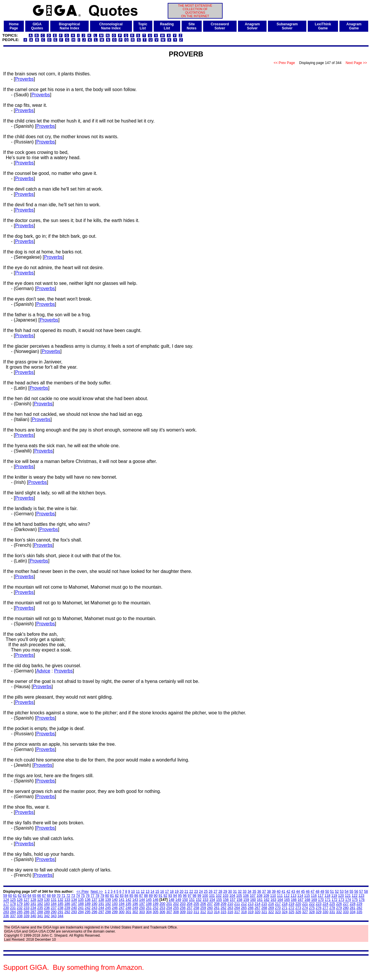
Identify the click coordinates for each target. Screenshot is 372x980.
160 (253, 900)
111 (280, 896)
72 (68, 896)
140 (115, 900)
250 (142, 908)
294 (81, 912)
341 (40, 916)
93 (170, 896)
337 (13, 916)
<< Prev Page (284, 63)
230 (6, 908)
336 (6, 916)
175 (355, 900)
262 (223, 908)
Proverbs (24, 79)
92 (165, 896)
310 (189, 912)
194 (121, 904)
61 (15, 896)
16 (162, 892)
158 (239, 900)
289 (47, 912)
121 (348, 896)
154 (212, 900)
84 (127, 896)
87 (141, 896)
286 (26, 912)
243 (94, 908)
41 (284, 892)
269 (271, 908)
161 (260, 900)
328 (312, 912)
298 (108, 912)
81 (112, 896)
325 (291, 912)
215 (264, 904)
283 (6, 912)
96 (185, 896)
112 (287, 896)
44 (298, 892)
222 (312, 904)
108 (260, 896)
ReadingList (167, 26)
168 (307, 900)
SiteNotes (192, 26)
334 (353, 912)
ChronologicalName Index (111, 26)
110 (273, 896)
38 (269, 892)
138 (101, 900)
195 (128, 904)
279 (339, 908)
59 (5, 896)
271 (285, 908)
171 (328, 900)
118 (328, 896)
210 (230, 904)
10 (133, 892)
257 (189, 908)
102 (219, 896)
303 (142, 912)
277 (325, 908)
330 (325, 912)
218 (285, 904)
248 (128, 908)
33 (245, 892)
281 (353, 908)
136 (88, 900)
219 (291, 904)
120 (341, 896)
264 (237, 908)
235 (40, 908)
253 (162, 908)
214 (257, 904)
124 (6, 900)
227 (346, 904)
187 (74, 904)
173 (341, 900)
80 (107, 896)
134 (74, 900)
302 (135, 912)
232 (20, 908)
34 (250, 892)
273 (298, 908)
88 (146, 896)
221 (305, 904)
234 (33, 908)
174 (348, 900)
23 (196, 892)
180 (26, 904)
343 (54, 916)
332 (339, 912)
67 (44, 896)
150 (185, 900)
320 (257, 912)
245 (108, 908)
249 (135, 908)
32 (240, 892)
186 (67, 904)
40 (279, 892)
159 (246, 900)
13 (147, 892)
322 (271, 912)
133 (67, 900)
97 (190, 896)
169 (314, 900)
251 (149, 908)
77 (93, 896)
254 (169, 908)
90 (156, 896)
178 (13, 904)
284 (13, 912)
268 (264, 908)
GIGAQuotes (37, 26)
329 (319, 912)
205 (196, 904)
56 (356, 892)
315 (223, 912)
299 (115, 912)
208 (217, 904)
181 (33, 904)
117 (321, 896)
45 (303, 892)
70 (59, 896)
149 (178, 900)
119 (334, 896)
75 (83, 896)
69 (54, 896)
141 (121, 900)
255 (176, 908)
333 (346, 912)
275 (312, 908)
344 (60, 916)
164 (280, 900)
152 (198, 900)
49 (322, 892)
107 (253, 896)
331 (332, 912)
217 (278, 904)
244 (101, 908)
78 (97, 896)
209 (223, 904)
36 (259, 892)
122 (355, 896)
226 (339, 904)
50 (327, 892)
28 (220, 892)
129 (40, 900)
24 (201, 892)
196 (135, 904)
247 (121, 908)
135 (81, 900)
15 (157, 892)
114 (300, 896)
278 (332, 908)
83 (122, 896)
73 (73, 896)
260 (210, 908)
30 (230, 892)
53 (342, 892)
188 (81, 904)
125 (13, 900)
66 (39, 896)
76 (88, 896)
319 (251, 912)
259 (203, 908)
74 (78, 896)
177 (6, 904)
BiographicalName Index (70, 26)
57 (361, 892)
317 (237, 912)
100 (205, 896)
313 (210, 912)
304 (149, 912)
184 (54, 904)
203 (183, 904)
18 (172, 892)
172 (335, 900)
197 (142, 904)
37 (264, 892)
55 (351, 892)
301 (128, 912)
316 (230, 912)
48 (317, 892)
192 (108, 904)
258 (196, 908)
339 (26, 916)
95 (180, 896)
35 (254, 892)
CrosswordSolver (220, 26)
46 (308, 892)
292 (67, 912)
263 (230, 908)
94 (175, 896)
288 (40, 912)
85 (131, 896)
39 (274, 892)
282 (360, 908)
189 (88, 904)
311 (196, 912)
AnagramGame (354, 26)
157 (233, 900)
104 (232, 896)
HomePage (14, 26)
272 (291, 908)
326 (298, 912)
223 (319, 904)
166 (294, 900)
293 (74, 912)
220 (298, 904)
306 (162, 912)
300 (121, 912)
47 (313, 892)
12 (143, 892)
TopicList (143, 26)
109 (266, 896)
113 (294, 896)
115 (307, 896)
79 (102, 896)
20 (181, 892)
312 (203, 912)
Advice (43, 671)
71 (63, 896)
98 (194, 896)
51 (332, 892)
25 (206, 892)
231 (13, 908)
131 (54, 900)
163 (273, 900)
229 (360, 904)
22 (191, 892)
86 (136, 896)
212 (244, 904)
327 (305, 912)
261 (217, 908)
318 (244, 912)
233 (26, 908)
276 (319, 908)
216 (271, 904)
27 (215, 892)
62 (20, 896)
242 (88, 908)
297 (101, 912)
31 (235, 892)
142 (128, 900)
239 (67, 908)
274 (305, 908)
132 (60, 900)
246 (115, 908)
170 (321, 900)
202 (176, 904)
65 (34, 896)
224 (325, 904)
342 (47, 916)
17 (167, 892)
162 (267, 900)
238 (60, 908)
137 (94, 900)
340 (33, 916)
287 (33, 912)
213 (251, 904)
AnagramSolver (252, 26)
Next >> (97, 892)
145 (149, 900)
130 (47, 900)
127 (26, 900)
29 (225, 892)
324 (285, 912)
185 (60, 904)
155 (219, 900)
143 (135, 900)
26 (211, 892)
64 (29, 896)
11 (138, 892)
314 (217, 912)
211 (237, 904)
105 (239, 896)
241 (81, 908)
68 (49, 896)
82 (117, 896)
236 (47, 908)
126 (20, 900)
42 (288, 892)
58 (366, 892)
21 (186, 892)
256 (183, 908)
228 (353, 904)
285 (20, 912)
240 (74, 908)
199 (155, 904)
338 (20, 916)
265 (244, 908)
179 (20, 904)
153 (205, 900)
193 (115, 904)
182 (40, 904)
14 (152, 892)
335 (360, 912)
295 (88, 912)
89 (151, 896)
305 (155, 912)
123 (361, 896)
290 (54, 912)
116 (314, 896)
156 (226, 900)
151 (192, 900)
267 (257, 908)
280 (346, 908)
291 (60, 912)
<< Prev (83, 892)
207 (210, 904)
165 (287, 900)
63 (25, 896)
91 (161, 896)
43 (293, 892)
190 (94, 904)
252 (155, 908)
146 (155, 900)
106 (246, 896)
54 (347, 892)
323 (278, 912)
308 (176, 912)
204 (189, 904)
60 (10, 896)
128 (33, 900)
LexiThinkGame (323, 26)
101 (212, 896)
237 (54, 908)
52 (337, 892)
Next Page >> (356, 63)
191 (101, 904)
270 (278, 908)
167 (301, 900)
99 (199, 896)
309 (183, 912)
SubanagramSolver (287, 26)
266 (251, 908)
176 (362, 900)
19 (177, 892)
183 (47, 904)
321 (264, 912)
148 (171, 900)
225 (332, 904)
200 (162, 904)
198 (149, 904)
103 (226, 896)
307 (169, 912)
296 (94, 912)
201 (169, 904)
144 (142, 900)
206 (203, 904)
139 (108, 900)
